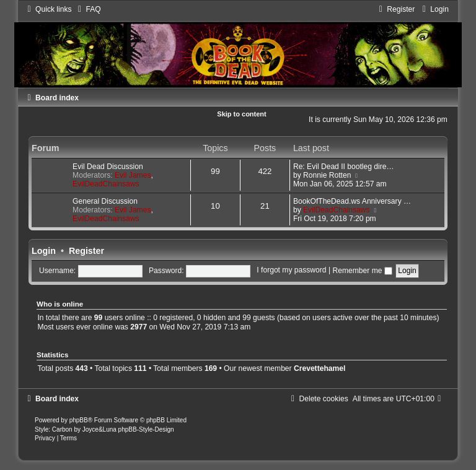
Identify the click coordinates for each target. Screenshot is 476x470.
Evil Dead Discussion (108, 167)
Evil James (133, 175)
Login (44, 251)
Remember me (362, 271)
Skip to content (241, 114)
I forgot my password (291, 271)
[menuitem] (88, 9)
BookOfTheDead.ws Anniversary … (352, 201)
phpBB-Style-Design (146, 429)
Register (86, 251)
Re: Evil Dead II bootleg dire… (344, 167)
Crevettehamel (320, 368)
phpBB (79, 420)
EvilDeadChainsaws (106, 184)
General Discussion (105, 201)
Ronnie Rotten (327, 175)
